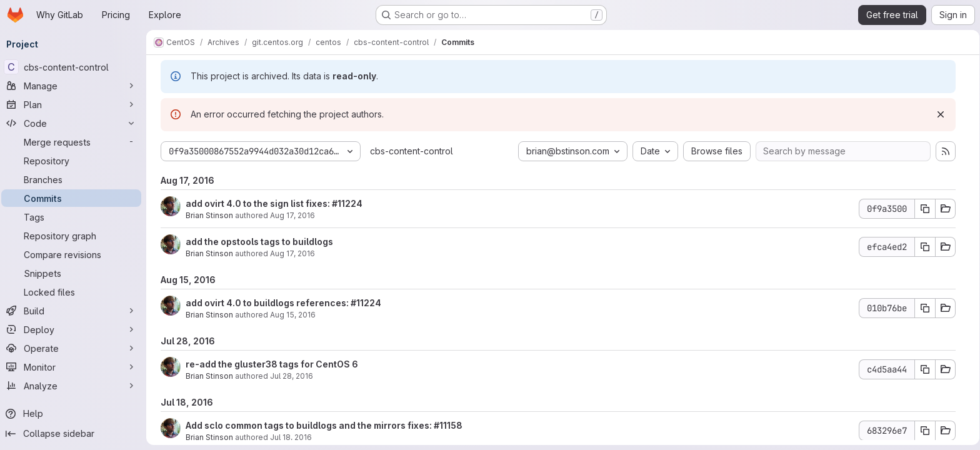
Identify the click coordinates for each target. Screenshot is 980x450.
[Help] (75, 414)
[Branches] (75, 179)
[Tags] (75, 217)
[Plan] (75, 104)
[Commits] (75, 198)
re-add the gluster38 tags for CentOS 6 (272, 364)
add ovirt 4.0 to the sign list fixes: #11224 (274, 203)
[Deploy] (75, 329)
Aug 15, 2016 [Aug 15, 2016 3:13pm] (293, 315)
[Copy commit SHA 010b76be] (925, 308)
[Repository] (75, 161)
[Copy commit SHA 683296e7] (925, 431)
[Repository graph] (75, 236)
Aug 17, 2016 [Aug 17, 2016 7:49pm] (292, 215)
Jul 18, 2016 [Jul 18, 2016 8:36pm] (291, 437)
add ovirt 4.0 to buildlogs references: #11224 (283, 303)
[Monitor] (75, 367)
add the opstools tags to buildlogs (259, 242)
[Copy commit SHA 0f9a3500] (925, 209)
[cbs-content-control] (75, 67)
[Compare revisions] (75, 254)
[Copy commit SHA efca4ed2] (925, 247)
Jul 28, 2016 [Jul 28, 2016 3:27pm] (292, 376)
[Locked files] (75, 292)
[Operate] (75, 348)
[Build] (75, 311)
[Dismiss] (941, 114)
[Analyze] (75, 386)
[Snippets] (75, 273)
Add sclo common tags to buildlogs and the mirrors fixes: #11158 (324, 425)
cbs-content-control (412, 151)
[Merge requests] (75, 142)
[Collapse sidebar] (75, 434)
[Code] (75, 123)
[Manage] (75, 86)
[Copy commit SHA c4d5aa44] (925, 369)
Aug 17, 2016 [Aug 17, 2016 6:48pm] (292, 253)
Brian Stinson (209, 215)
